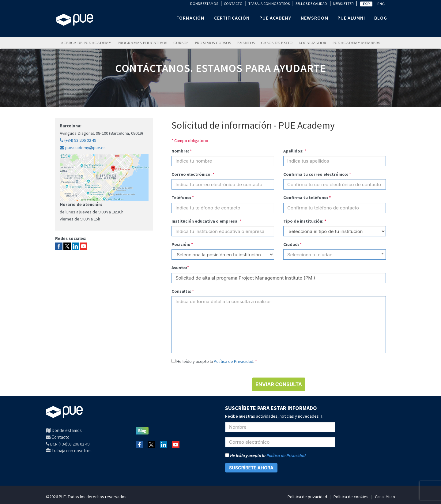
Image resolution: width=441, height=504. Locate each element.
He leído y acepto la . (217, 361)
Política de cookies (351, 497)
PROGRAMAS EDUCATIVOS (143, 43)
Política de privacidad (307, 497)
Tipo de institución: (305, 221)
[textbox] (335, 257)
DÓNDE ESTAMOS (204, 4)
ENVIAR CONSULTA (279, 384)
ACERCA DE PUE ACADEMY (86, 43)
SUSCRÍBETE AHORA (251, 468)
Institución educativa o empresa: (205, 221)
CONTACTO (233, 4)
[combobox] (335, 254)
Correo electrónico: (192, 174)
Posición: (182, 244)
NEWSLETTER (343, 4)
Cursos (181, 43)
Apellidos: (293, 151)
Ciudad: (291, 244)
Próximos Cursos (213, 43)
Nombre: (180, 151)
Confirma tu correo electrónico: (316, 174)
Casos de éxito (277, 43)
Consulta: (181, 291)
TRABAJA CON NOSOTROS (269, 4)
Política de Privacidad (234, 361)
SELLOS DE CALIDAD (311, 4)
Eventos (246, 43)
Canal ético (385, 497)
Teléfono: (181, 197)
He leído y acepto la (265, 456)
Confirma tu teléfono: (307, 197)
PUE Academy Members (356, 43)
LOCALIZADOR (313, 43)
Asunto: (179, 268)
